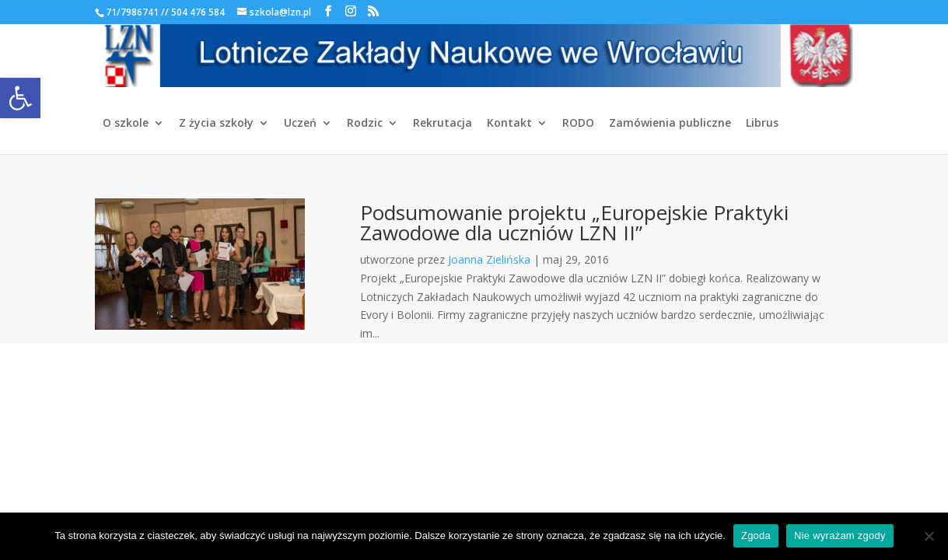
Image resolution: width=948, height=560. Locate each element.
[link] (20, 98)
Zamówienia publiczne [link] (670, 124)
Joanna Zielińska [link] (489, 259)
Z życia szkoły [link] (216, 124)
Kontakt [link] (509, 124)
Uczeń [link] (300, 124)
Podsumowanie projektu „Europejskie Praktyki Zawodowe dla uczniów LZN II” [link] (574, 222)
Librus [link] (762, 124)
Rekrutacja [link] (443, 124)
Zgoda (756, 535)
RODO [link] (578, 124)
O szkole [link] (126, 124)
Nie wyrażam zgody (840, 535)
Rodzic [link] (365, 124)
